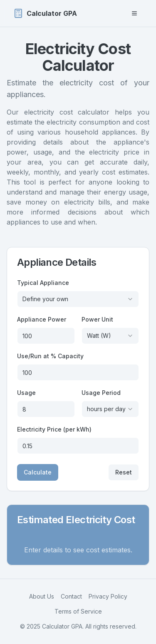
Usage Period (101, 393)
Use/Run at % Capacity (50, 356)
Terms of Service (78, 611)
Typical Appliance (43, 283)
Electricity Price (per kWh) (54, 429)
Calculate (38, 472)
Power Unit (97, 319)
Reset (124, 472)
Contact (71, 596)
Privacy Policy (108, 596)
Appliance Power (42, 319)
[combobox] (78, 299)
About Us (42, 596)
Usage (26, 393)
